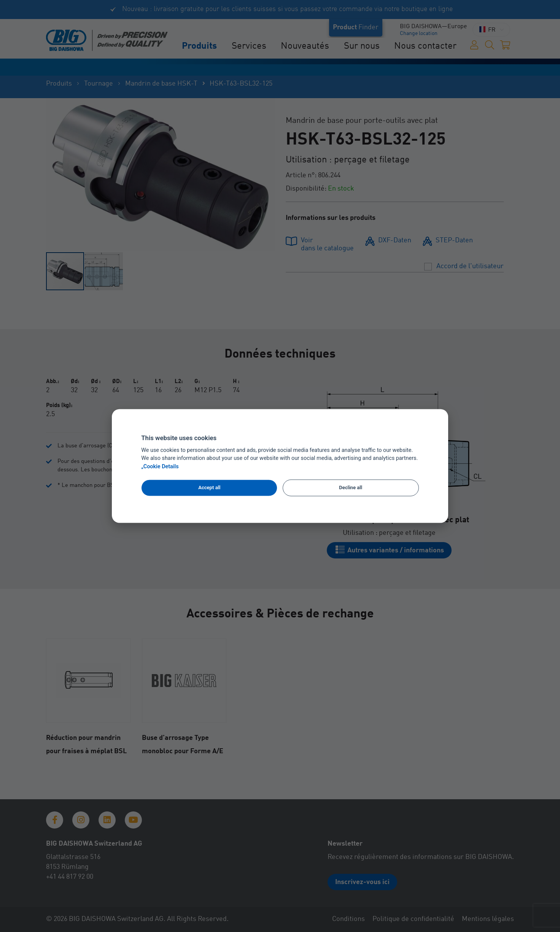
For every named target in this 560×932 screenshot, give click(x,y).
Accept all (209, 487)
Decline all (351, 487)
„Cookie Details (160, 467)
